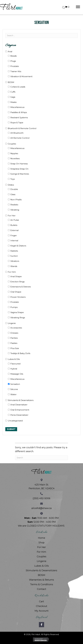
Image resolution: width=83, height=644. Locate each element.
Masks (13, 102)
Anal (10, 51)
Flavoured (15, 364)
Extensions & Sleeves (21, 287)
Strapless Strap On (19, 169)
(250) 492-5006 (41, 498)
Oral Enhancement (20, 410)
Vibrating (15, 210)
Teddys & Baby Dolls (20, 353)
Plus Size (15, 348)
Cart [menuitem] (41, 601)
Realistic (14, 205)
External (14, 230)
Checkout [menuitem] (42, 606)
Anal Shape (16, 276)
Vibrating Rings (18, 318)
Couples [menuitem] (42, 557)
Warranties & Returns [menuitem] (41, 580)
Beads (13, 56)
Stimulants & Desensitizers (21, 400)
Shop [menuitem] (41, 543)
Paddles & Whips (19, 112)
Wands (14, 266)
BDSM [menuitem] (41, 575)
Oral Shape (16, 292)
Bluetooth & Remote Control (22, 128)
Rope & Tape (17, 123)
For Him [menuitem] (41, 552)
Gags (13, 97)
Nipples (14, 153)
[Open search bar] (64, 7)
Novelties (15, 158)
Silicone (14, 389)
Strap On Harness (19, 164)
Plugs (13, 61)
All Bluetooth (17, 133)
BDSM (11, 82)
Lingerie (12, 323)
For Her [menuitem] (41, 547)
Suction (14, 256)
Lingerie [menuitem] (42, 561)
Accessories (16, 328)
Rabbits (14, 251)
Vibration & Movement (21, 76)
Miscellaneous (17, 107)
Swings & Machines (20, 174)
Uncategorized (15, 421)
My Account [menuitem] (42, 611)
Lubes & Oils (14, 359)
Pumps (14, 307)
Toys (13, 179)
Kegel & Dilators (18, 246)
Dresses (14, 333)
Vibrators (15, 261)
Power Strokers (18, 297)
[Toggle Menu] (78, 7)
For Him (12, 272)
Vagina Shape (17, 312)
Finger (14, 235)
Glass (13, 194)
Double (14, 189)
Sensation (15, 384)
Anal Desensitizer (19, 405)
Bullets (14, 225)
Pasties (14, 343)
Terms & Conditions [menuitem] (42, 584)
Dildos (11, 185)
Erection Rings (17, 282)
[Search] (41, 458)
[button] (41, 625)
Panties (14, 338)
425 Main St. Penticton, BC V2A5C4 (42, 487)
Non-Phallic (16, 200)
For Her (12, 216)
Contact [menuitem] (42, 589)
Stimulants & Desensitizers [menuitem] (41, 570)
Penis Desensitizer (19, 415)
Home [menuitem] (42, 538)
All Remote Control (20, 138)
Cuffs (13, 92)
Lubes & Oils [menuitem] (42, 566)
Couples (12, 144)
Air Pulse (15, 220)
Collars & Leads (18, 87)
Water (13, 394)
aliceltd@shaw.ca (41, 508)
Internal (14, 241)
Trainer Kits (16, 71)
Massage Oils (17, 374)
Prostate (15, 66)
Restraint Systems (19, 118)
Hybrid (14, 369)
